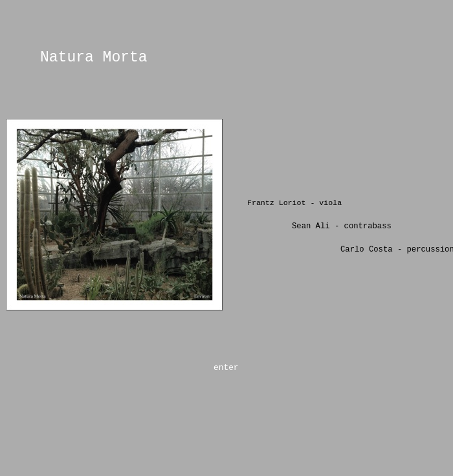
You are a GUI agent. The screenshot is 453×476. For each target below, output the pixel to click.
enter (226, 368)
